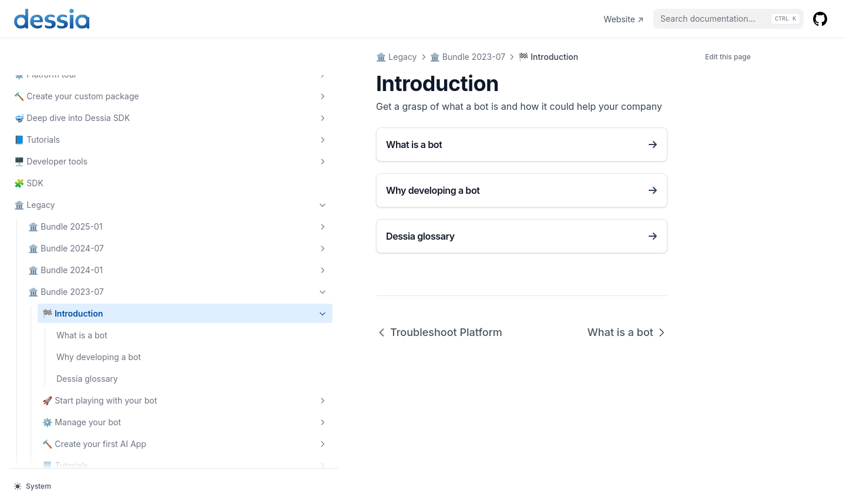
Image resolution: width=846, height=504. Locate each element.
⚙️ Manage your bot (86, 354)
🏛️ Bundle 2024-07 (79, 149)
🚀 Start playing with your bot (86, 320)
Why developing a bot (91, 264)
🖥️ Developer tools (72, 62)
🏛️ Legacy (72, 106)
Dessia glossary (87, 292)
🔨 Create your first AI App (86, 388)
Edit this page (728, 57)
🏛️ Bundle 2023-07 (79, 193)
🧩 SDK (29, 84)
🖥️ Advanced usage (86, 443)
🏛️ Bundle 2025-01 (79, 127)
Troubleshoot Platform (242, 332)
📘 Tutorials (72, 41)
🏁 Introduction (86, 214)
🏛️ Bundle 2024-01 (79, 171)
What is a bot (82, 236)
